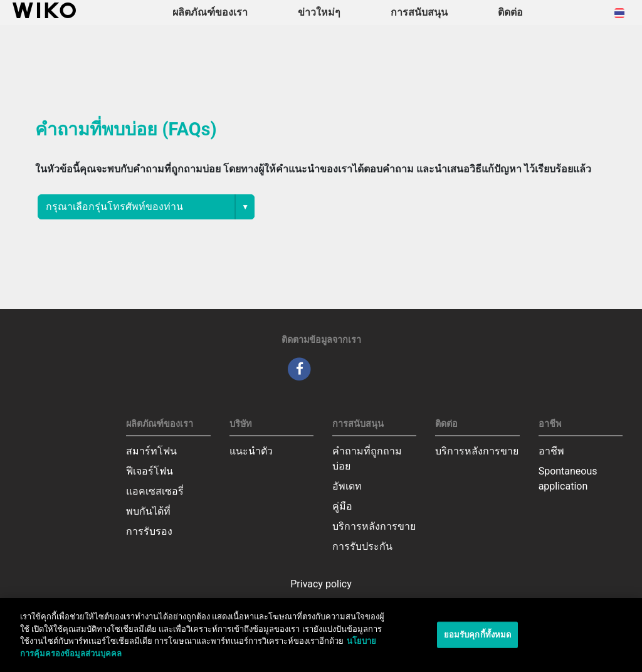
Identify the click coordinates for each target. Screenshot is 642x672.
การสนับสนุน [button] (419, 12)
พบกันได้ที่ (148, 511)
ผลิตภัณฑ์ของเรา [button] (210, 12)
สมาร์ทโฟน (151, 451)
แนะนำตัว (251, 451)
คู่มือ (342, 506)
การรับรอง (149, 531)
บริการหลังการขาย (374, 526)
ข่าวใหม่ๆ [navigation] (319, 12)
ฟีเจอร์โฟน (150, 471)
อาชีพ (551, 451)
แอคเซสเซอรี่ (155, 491)
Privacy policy (321, 584)
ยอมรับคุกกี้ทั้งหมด (478, 638)
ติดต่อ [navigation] (510, 12)
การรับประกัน (362, 546)
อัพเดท (347, 486)
